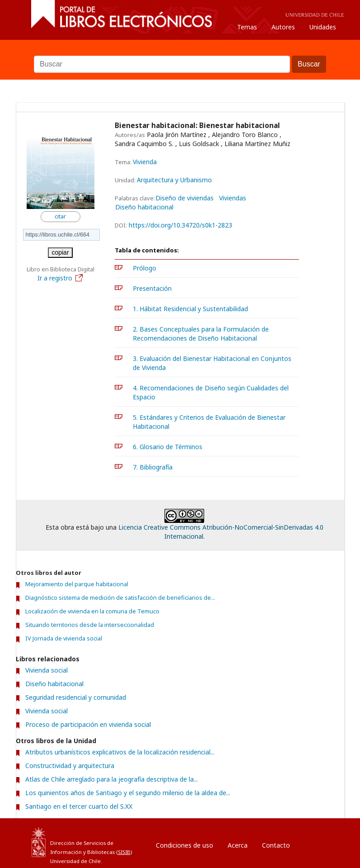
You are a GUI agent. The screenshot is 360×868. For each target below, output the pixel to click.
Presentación (152, 288)
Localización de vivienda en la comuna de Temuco (92, 611)
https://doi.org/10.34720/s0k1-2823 (180, 225)
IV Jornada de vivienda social (64, 638)
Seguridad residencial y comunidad (76, 697)
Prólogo (145, 268)
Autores (283, 27)
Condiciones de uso (185, 845)
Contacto (276, 845)
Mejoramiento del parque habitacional (77, 584)
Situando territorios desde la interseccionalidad (90, 625)
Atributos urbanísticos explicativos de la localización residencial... (120, 752)
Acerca (238, 845)
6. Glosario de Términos (168, 447)
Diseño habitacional (144, 207)
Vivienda (145, 162)
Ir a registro (61, 278)
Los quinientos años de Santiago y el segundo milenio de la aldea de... (128, 793)
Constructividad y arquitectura (70, 766)
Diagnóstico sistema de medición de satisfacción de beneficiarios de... (120, 598)
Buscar (180, 51)
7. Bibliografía (153, 467)
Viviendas (233, 198)
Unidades (323, 27)
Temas (247, 27)
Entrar (318, 843)
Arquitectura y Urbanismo (174, 180)
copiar (60, 252)
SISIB (124, 852)
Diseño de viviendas (185, 198)
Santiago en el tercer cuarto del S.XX (79, 806)
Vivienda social (47, 670)
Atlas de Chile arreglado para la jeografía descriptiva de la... (112, 779)
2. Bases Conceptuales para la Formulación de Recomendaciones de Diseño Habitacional (201, 334)
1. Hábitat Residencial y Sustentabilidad (190, 309)
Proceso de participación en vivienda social (88, 724)
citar (60, 216)
